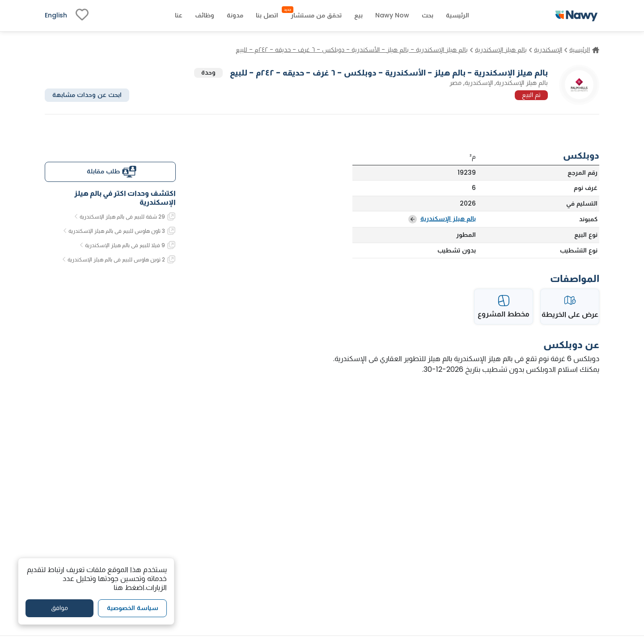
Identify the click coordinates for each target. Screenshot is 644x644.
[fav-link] (82, 16)
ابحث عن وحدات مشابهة (87, 95)
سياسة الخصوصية (133, 608)
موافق (59, 608)
